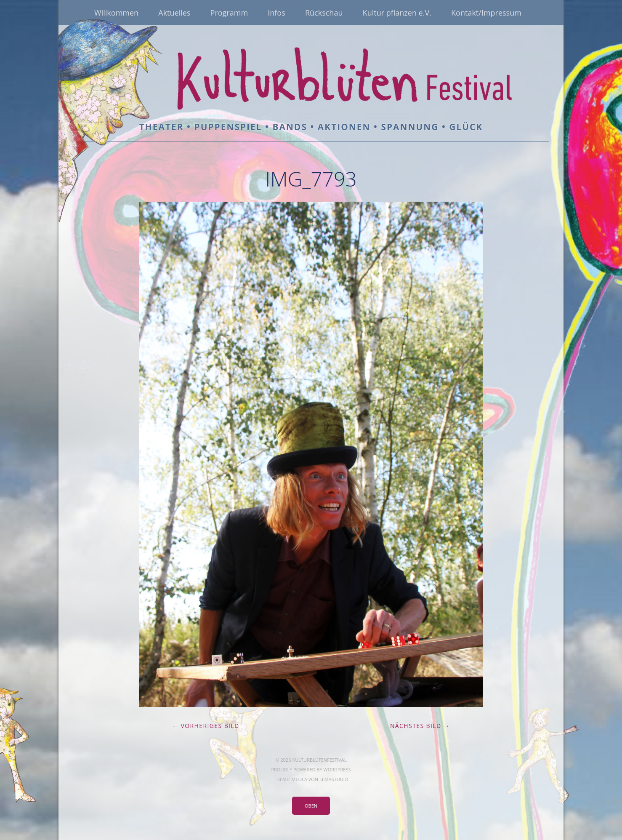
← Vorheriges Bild (206, 726)
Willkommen (116, 13)
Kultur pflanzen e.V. (397, 13)
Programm (229, 13)
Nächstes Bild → (420, 726)
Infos (276, 13)
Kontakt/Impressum (486, 13)
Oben (311, 806)
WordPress (337, 769)
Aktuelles (174, 13)
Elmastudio (334, 779)
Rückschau (324, 13)
